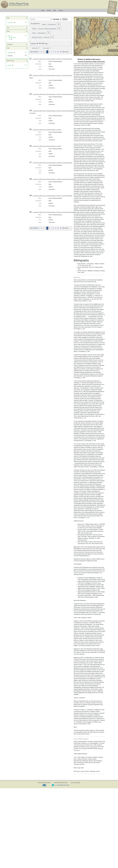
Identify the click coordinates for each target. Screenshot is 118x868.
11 (61, 52)
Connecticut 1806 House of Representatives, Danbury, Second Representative (53, 94)
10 (58, 52)
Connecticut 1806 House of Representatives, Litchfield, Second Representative (53, 179)
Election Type (10, 61)
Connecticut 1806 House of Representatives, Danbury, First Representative (52, 59)
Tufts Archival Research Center (61, 782)
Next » (47, 43)
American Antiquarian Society (44, 782)
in (52, 19)
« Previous (33, 43)
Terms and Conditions (75, 782)
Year (8, 28)
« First (31, 52)
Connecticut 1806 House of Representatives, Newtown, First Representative (52, 196)
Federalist (10, 56)
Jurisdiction (10, 44)
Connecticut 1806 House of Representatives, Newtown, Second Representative (53, 212)
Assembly (84, 748)
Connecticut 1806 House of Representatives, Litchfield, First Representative (52, 163)
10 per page (46, 48)
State (8, 18)
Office (8, 31)
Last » (67, 52)
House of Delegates (91, 747)
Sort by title (35, 48)
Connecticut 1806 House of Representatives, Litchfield (47, 130)
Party (8, 48)
